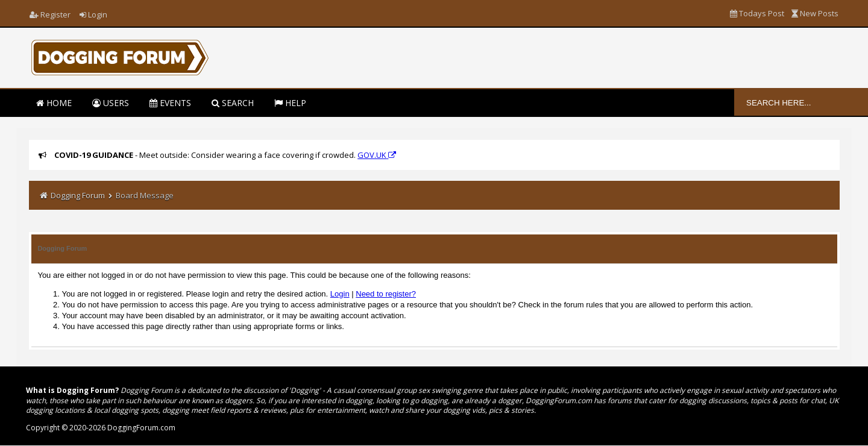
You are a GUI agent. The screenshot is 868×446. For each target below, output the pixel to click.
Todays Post (757, 13)
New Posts (815, 13)
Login (93, 14)
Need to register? (386, 294)
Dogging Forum (78, 195)
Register (50, 14)
